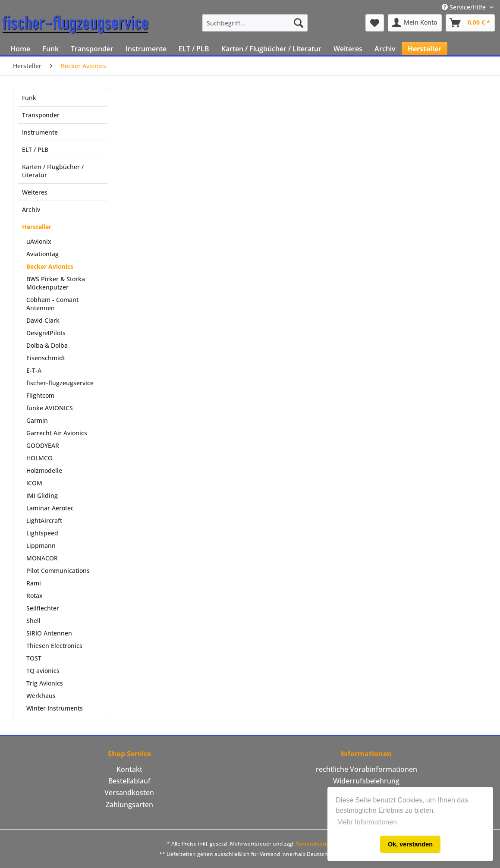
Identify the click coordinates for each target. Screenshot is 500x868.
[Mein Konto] (415, 23)
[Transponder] (92, 49)
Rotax (35, 596)
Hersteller (37, 227)
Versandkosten (129, 793)
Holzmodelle (44, 470)
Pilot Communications (58, 571)
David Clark (43, 320)
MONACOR (42, 558)
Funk (29, 98)
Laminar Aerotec (50, 508)
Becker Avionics (50, 266)
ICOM (34, 483)
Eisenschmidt (46, 358)
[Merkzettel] (375, 23)
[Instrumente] (146, 49)
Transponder (41, 115)
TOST (34, 658)
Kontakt (129, 769)
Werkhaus (41, 696)
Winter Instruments (55, 708)
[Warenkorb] (470, 23)
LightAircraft (44, 520)
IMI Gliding (42, 495)
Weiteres (35, 192)
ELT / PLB (35, 149)
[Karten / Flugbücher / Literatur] (271, 49)
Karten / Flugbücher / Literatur (53, 171)
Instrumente (40, 132)
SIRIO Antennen (49, 633)
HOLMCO (39, 458)
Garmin (37, 420)
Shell (33, 621)
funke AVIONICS (50, 408)
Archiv (31, 209)
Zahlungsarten (129, 805)
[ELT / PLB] (194, 49)
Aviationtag (42, 254)
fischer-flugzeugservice (60, 383)
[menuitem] (255, 23)
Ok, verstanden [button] (410, 844)
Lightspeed (42, 533)
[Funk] (50, 49)
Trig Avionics (45, 683)
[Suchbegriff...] (255, 23)
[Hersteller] (425, 49)
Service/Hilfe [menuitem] (465, 7)
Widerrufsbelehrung (366, 781)
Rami (34, 583)
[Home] (20, 49)
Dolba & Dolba (47, 345)
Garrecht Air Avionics (57, 433)
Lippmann (41, 546)
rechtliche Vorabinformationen (366, 769)
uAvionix (39, 241)
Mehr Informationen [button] (367, 822)
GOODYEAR (43, 445)
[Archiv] (385, 49)
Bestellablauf (129, 781)
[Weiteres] (348, 49)
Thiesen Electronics (54, 646)
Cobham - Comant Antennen (52, 304)
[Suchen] (299, 23)
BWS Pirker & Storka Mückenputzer (56, 283)
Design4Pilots (46, 333)
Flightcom (40, 395)
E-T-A (34, 370)
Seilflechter (43, 608)
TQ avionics (43, 671)
